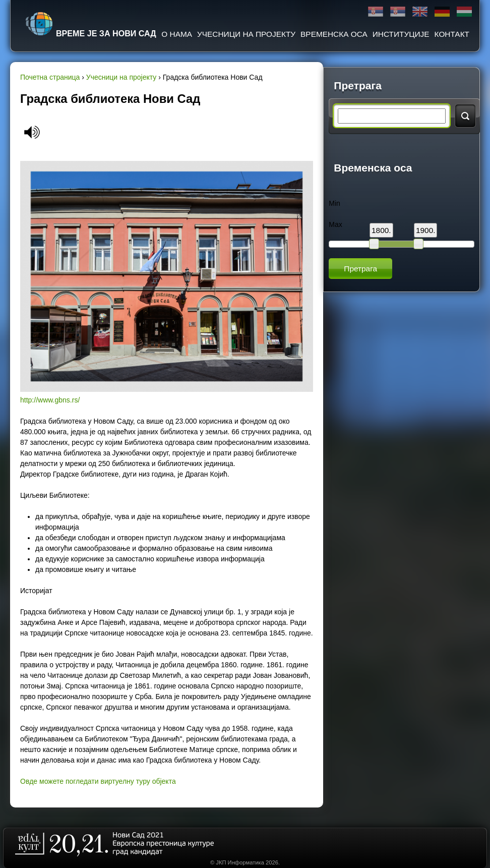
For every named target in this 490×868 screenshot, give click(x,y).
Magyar (464, 12)
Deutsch (442, 12)
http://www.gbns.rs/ (50, 400)
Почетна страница (50, 77)
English (420, 12)
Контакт (452, 34)
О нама (177, 34)
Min (334, 203)
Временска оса (334, 34)
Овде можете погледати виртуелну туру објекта (98, 781)
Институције (401, 34)
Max (335, 224)
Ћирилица (376, 12)
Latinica (398, 12)
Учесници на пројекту (246, 34)
